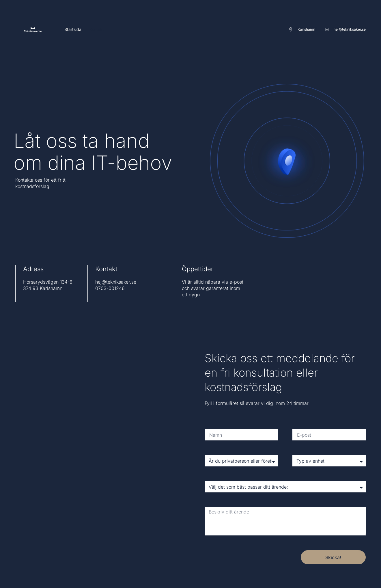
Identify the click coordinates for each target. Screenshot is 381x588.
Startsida (73, 29)
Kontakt (97, 29)
